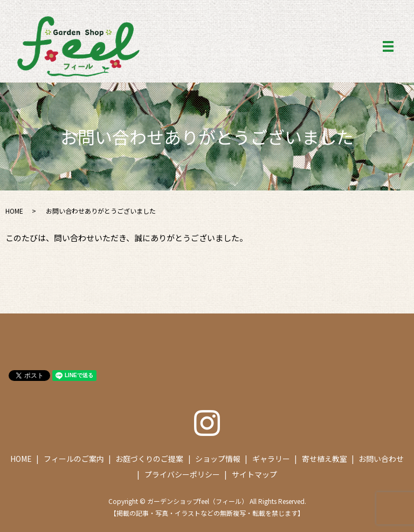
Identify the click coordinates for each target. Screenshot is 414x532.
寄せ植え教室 (325, 459)
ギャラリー (271, 459)
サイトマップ (254, 474)
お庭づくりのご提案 (149, 459)
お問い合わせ (381, 459)
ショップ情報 (218, 459)
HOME (14, 211)
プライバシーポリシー (182, 474)
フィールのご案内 (74, 459)
